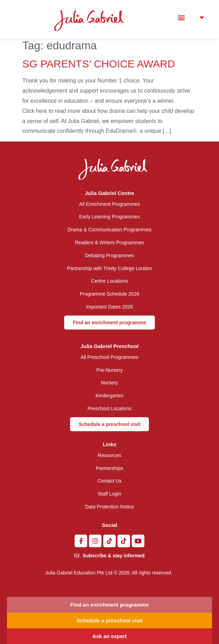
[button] (181, 18)
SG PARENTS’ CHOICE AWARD (99, 64)
